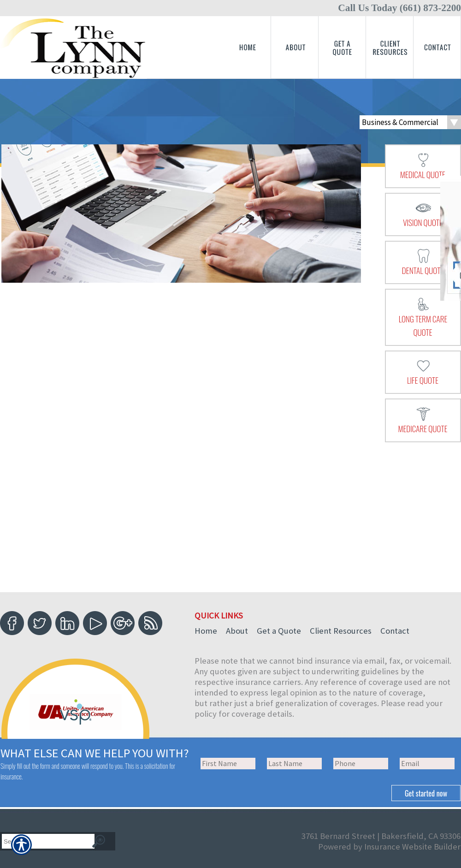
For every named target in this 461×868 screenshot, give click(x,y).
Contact (395, 631)
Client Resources (341, 631)
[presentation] (423, 166)
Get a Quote (279, 631)
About (237, 631)
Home (206, 631)
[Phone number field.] (361, 764)
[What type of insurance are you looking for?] (410, 122)
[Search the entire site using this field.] (44, 841)
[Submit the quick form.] (426, 793)
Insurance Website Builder (412, 847)
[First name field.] (228, 764)
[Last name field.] (294, 764)
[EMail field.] (427, 764)
